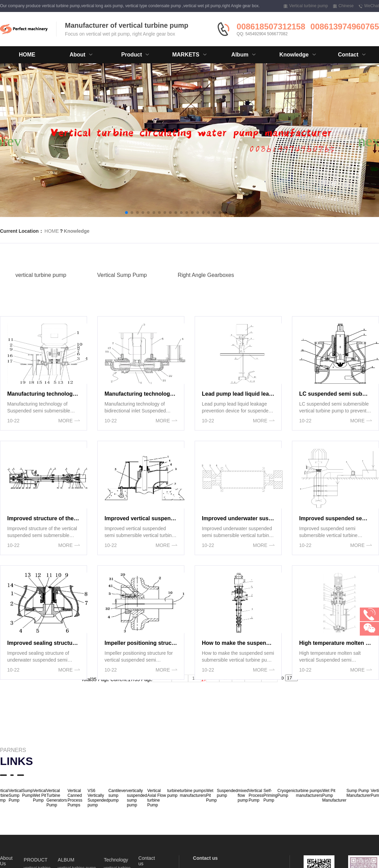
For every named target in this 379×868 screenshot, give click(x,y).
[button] (126, 213)
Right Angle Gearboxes (206, 286)
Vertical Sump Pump (122, 286)
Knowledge (77, 231)
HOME (27, 55)
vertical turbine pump (41, 286)
